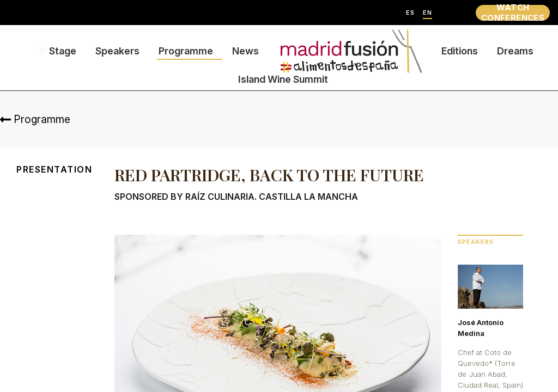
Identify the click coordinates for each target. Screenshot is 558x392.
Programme (186, 51)
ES (410, 13)
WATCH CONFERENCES (513, 13)
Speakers (117, 51)
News (245, 51)
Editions (460, 51)
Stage (63, 51)
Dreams (515, 51)
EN (427, 13)
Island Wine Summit (283, 79)
